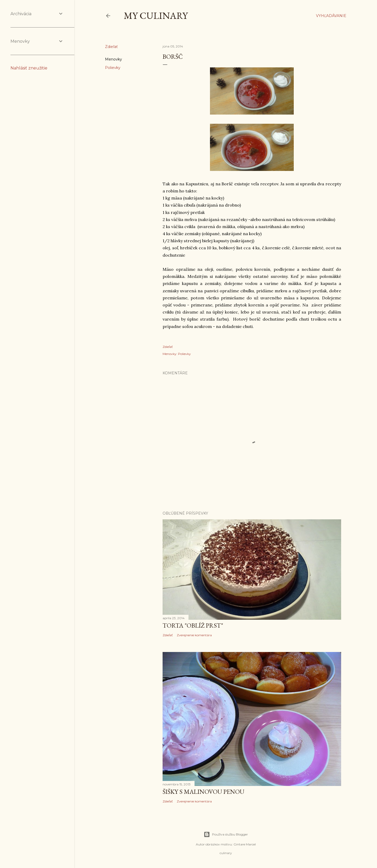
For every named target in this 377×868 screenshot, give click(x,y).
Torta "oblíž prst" (193, 625)
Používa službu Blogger (226, 834)
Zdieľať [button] (111, 47)
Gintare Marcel (245, 844)
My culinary (156, 16)
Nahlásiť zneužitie (29, 68)
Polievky (113, 68)
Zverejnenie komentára (194, 635)
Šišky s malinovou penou (203, 792)
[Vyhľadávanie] (331, 16)
